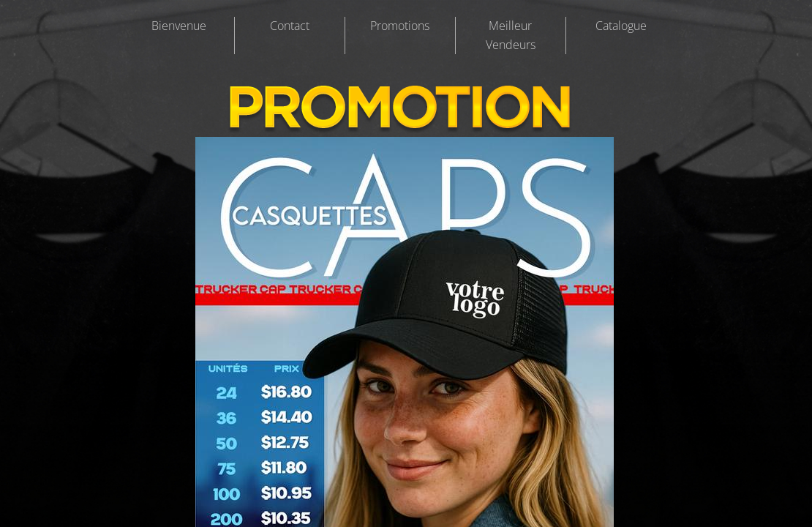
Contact (290, 26)
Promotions (400, 26)
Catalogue (621, 26)
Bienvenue (179, 26)
